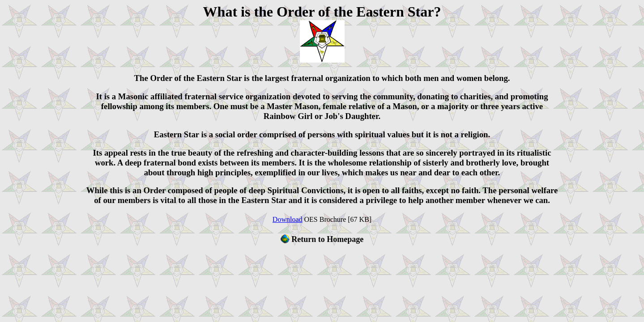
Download (288, 219)
